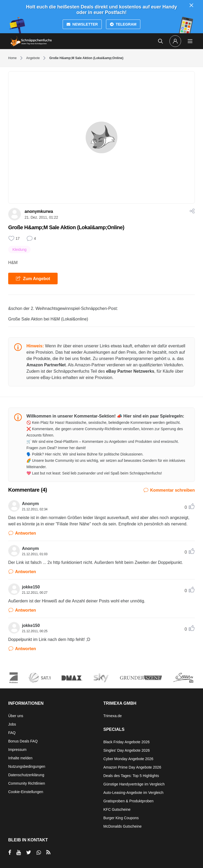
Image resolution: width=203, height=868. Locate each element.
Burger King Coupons (121, 818)
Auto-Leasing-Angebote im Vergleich (133, 793)
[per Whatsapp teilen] (39, 852)
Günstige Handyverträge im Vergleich (134, 784)
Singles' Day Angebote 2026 (126, 750)
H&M (13, 263)
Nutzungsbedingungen (27, 766)
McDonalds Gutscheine (123, 826)
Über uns (16, 716)
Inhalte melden (20, 758)
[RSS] (48, 852)
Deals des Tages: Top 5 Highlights (131, 776)
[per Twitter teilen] (29, 852)
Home (12, 58)
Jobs (12, 724)
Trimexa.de (113, 716)
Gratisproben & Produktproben (128, 801)
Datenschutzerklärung (26, 775)
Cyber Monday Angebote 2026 (128, 759)
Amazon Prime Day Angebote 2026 (132, 767)
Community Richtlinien (27, 783)
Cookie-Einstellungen (26, 792)
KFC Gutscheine (117, 809)
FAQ (12, 733)
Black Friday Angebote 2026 (126, 742)
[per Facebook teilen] (10, 852)
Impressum (17, 750)
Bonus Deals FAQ (23, 741)
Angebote (33, 58)
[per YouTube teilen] (19, 852)
